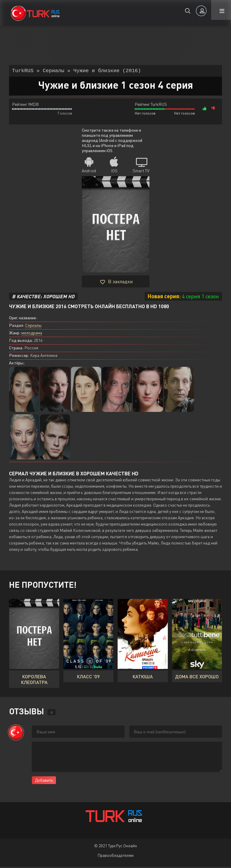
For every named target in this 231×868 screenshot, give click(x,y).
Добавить (44, 781)
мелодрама (32, 334)
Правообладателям (115, 856)
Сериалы (33, 326)
